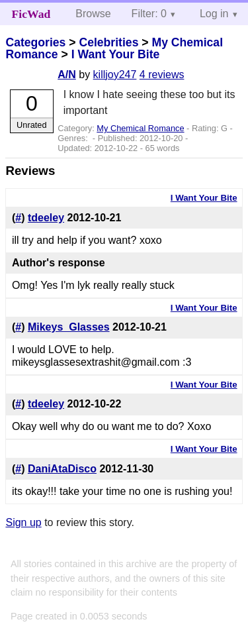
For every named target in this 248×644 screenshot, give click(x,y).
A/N (67, 75)
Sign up (23, 522)
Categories (35, 42)
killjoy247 (115, 75)
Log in (214, 14)
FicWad (31, 14)
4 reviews (162, 75)
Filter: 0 (149, 14)
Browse (93, 14)
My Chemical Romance (140, 128)
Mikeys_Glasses (69, 327)
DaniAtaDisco (62, 469)
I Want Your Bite (116, 54)
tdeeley (46, 218)
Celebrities (108, 42)
